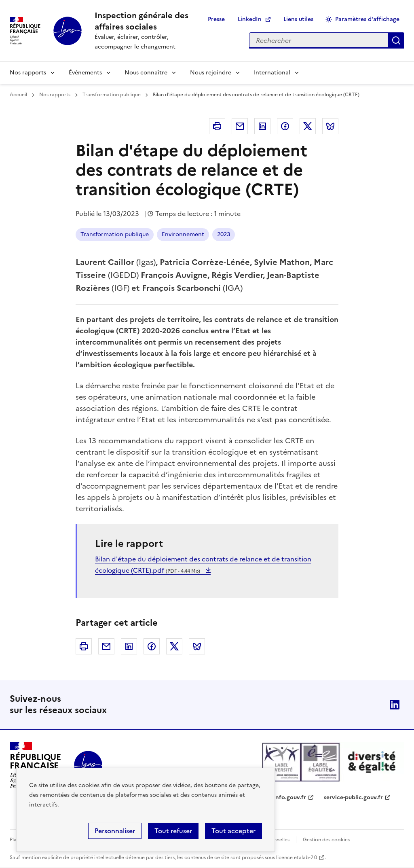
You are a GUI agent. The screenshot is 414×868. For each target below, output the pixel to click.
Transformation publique (112, 95)
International (272, 73)
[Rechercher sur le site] (319, 40)
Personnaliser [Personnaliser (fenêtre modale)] (115, 831)
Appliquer (396, 40)
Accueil (18, 95)
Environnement (183, 234)
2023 (224, 234)
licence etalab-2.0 (297, 857)
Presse (216, 19)
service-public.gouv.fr (353, 797)
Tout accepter (233, 831)
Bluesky (330, 126)
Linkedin (262, 126)
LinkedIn (250, 19)
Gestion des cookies (326, 840)
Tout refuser (173, 831)
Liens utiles (298, 19)
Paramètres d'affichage (367, 19)
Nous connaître (146, 73)
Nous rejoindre (211, 73)
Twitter (308, 126)
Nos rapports (28, 73)
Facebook (285, 126)
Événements (85, 73)
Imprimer (217, 126)
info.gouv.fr (290, 797)
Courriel (240, 126)
